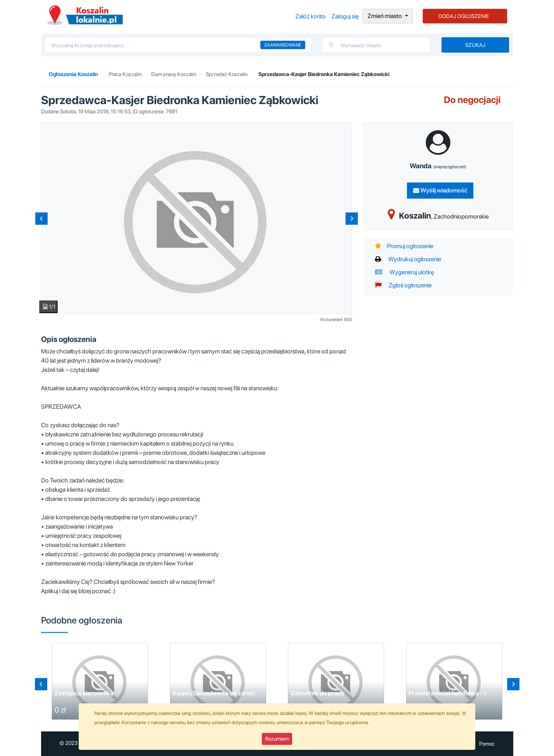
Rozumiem (277, 739)
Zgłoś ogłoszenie (403, 285)
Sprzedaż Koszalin (227, 74)
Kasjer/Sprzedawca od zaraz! (214, 693)
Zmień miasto (385, 16)
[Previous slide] (41, 219)
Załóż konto (310, 16)
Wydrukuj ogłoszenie (408, 259)
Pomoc (487, 744)
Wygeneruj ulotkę (404, 272)
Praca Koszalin (125, 74)
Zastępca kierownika (84, 693)
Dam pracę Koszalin (174, 74)
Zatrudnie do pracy (318, 693)
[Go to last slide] (41, 684)
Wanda (438, 166)
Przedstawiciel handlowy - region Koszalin (468, 693)
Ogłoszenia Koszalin (85, 15)
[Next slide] (352, 219)
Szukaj (475, 45)
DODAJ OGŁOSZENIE (464, 16)
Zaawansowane (283, 45)
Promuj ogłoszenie (404, 246)
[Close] (464, 713)
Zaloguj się (345, 16)
